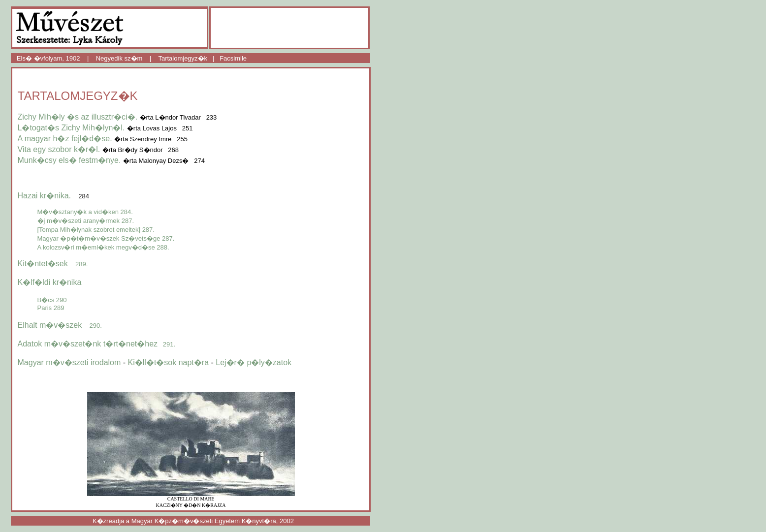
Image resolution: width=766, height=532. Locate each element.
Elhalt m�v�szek (60, 325)
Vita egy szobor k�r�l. (59, 149)
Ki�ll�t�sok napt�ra (169, 362)
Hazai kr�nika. (44, 196)
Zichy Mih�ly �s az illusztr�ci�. (78, 117)
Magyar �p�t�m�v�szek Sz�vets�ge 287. (106, 238)
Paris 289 (51, 308)
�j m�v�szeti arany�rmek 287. (86, 221)
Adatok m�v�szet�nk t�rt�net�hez (97, 344)
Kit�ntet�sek (53, 264)
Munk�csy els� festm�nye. (69, 160)
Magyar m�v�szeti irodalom (69, 362)
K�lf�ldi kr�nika (50, 282)
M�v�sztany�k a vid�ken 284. (85, 212)
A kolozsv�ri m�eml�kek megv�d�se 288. (103, 247)
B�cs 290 (52, 300)
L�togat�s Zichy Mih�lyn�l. (71, 128)
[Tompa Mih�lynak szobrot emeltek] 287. (96, 230)
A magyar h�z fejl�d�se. (65, 139)
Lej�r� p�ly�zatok (254, 362)
